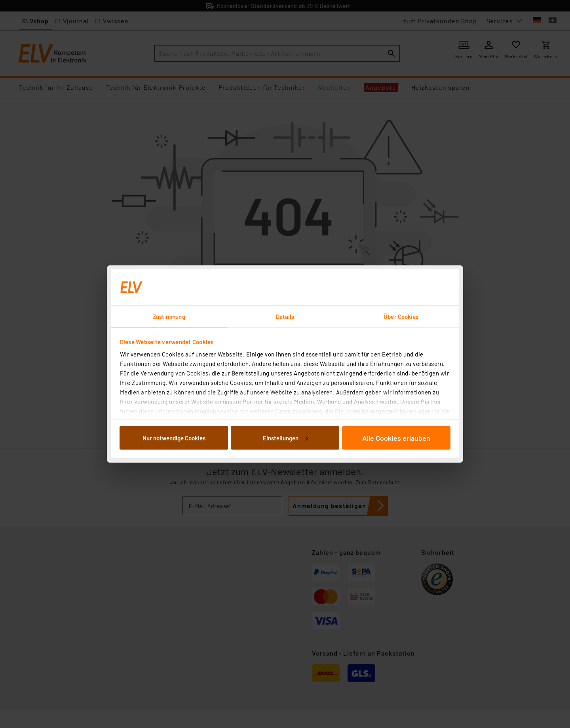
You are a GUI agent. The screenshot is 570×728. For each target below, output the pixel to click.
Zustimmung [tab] (169, 317)
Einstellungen (285, 438)
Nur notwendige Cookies (174, 438)
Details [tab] (285, 317)
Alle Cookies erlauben (396, 438)
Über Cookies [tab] (401, 317)
